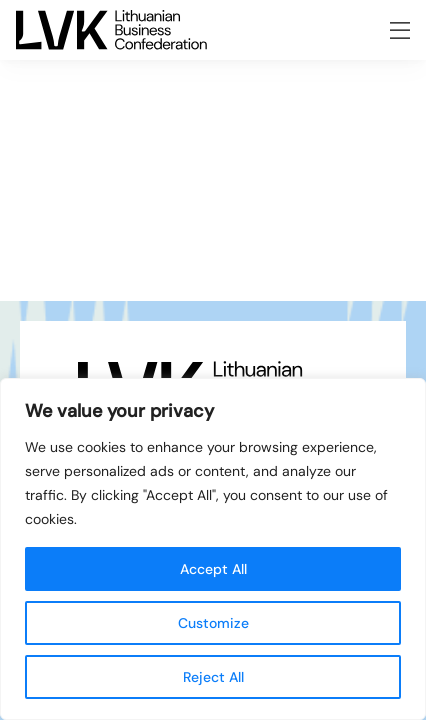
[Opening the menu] (400, 30)
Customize (213, 623)
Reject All (213, 677)
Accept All (213, 569)
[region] (213, 549)
